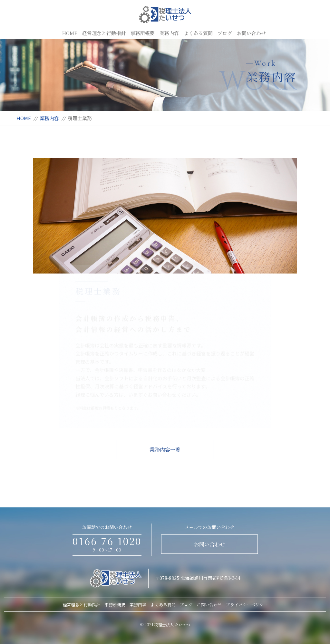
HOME (70, 33)
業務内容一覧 (165, 450)
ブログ (225, 33)
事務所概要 (143, 33)
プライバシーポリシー (247, 605)
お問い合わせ (251, 33)
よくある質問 (198, 33)
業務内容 (169, 33)
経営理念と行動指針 (104, 33)
